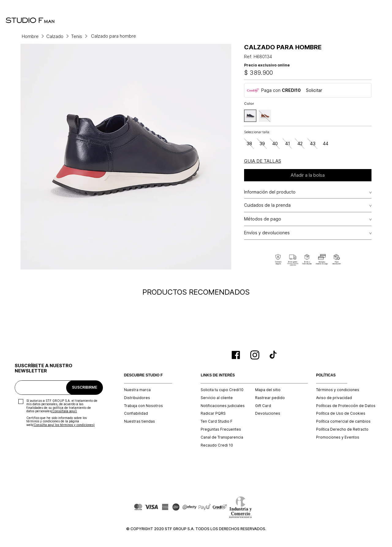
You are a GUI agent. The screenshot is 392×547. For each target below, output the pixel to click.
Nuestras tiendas (139, 421)
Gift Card (263, 406)
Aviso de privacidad (334, 398)
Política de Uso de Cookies (341, 413)
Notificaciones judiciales (223, 406)
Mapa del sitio (268, 390)
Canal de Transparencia (222, 437)
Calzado (55, 36)
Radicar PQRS (213, 413)
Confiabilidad (136, 413)
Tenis (77, 36)
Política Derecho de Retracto (342, 429)
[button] (250, 116)
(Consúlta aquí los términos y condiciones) (64, 425)
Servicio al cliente (217, 398)
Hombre (30, 36)
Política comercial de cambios (343, 421)
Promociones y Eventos (338, 437)
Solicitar (314, 90)
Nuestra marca (137, 390)
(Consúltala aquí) (64, 411)
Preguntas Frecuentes (221, 429)
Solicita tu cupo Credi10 (222, 390)
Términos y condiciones (338, 390)
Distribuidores (137, 398)
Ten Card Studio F (217, 421)
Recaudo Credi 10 (217, 445)
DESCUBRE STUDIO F (143, 375)
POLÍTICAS (326, 375)
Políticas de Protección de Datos (346, 406)
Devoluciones (268, 413)
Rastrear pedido (270, 398)
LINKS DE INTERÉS (218, 375)
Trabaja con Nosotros (143, 406)
